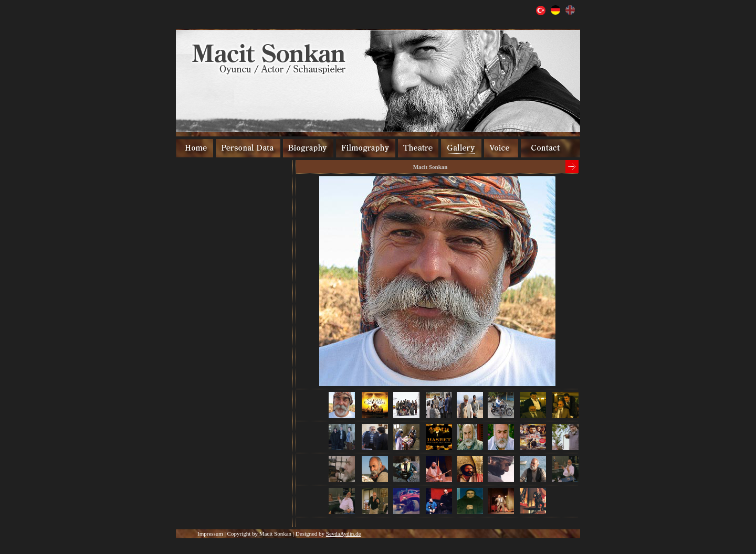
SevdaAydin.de (344, 534)
